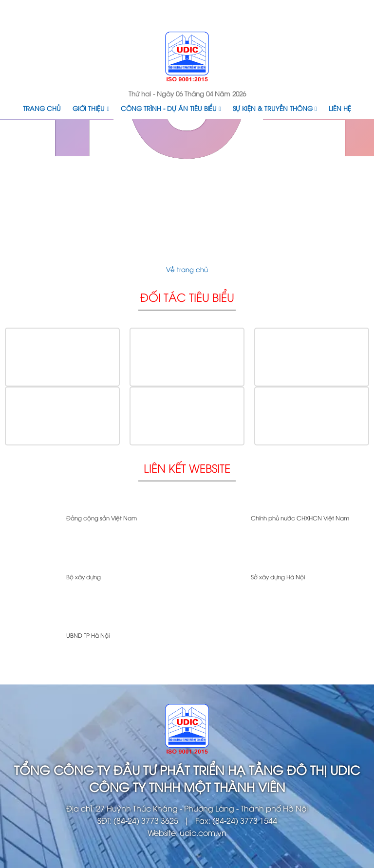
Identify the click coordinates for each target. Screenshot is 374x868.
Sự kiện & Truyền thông (275, 108)
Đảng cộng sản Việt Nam (102, 518)
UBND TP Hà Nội (88, 635)
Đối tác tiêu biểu (187, 297)
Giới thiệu (91, 108)
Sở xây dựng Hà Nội (278, 577)
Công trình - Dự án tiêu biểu (171, 108)
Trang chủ (42, 108)
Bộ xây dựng (84, 577)
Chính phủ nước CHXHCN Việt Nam (300, 518)
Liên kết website (187, 468)
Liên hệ (340, 108)
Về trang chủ (187, 269)
